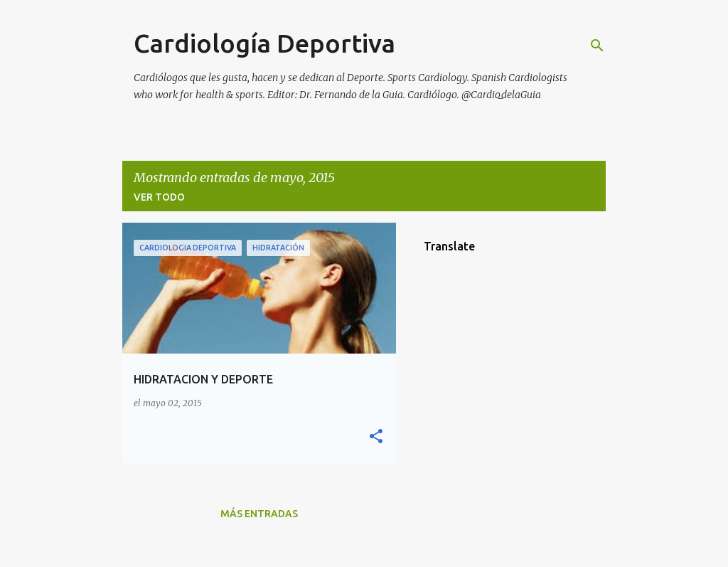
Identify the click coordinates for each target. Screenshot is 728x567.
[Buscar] (597, 46)
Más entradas (259, 514)
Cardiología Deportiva (264, 43)
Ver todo (159, 197)
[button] (376, 437)
